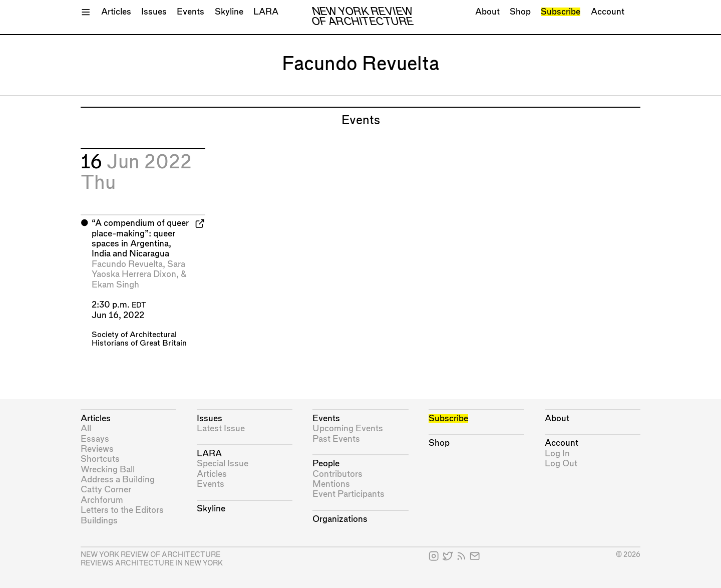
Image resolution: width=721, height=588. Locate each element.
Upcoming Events (348, 428)
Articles (116, 12)
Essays (95, 439)
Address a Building (118, 480)
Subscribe (561, 12)
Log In (557, 454)
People (326, 464)
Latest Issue (221, 428)
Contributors (337, 474)
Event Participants (348, 494)
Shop (520, 12)
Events (191, 12)
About (487, 12)
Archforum (102, 500)
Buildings (99, 521)
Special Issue (223, 464)
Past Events (336, 439)
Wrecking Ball (108, 470)
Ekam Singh (115, 285)
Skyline (229, 12)
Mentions (331, 484)
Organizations (340, 519)
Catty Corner (106, 490)
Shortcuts (100, 459)
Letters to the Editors (122, 510)
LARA (266, 12)
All (86, 428)
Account (608, 12)
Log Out (561, 464)
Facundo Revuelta (127, 264)
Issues (154, 12)
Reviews (97, 449)
